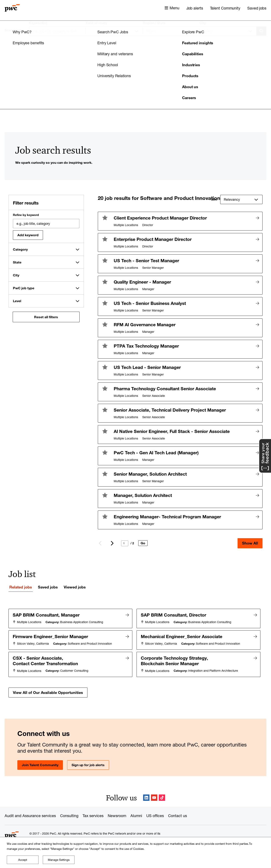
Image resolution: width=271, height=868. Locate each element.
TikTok (162, 796)
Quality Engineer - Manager (142, 282)
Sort (214, 199)
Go (143, 543)
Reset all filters (46, 317)
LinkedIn (146, 796)
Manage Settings (59, 860)
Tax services (93, 814)
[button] (105, 218)
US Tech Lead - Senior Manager (147, 367)
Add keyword (28, 235)
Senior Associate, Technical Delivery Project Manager (170, 410)
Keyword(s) (38, 23)
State (17, 262)
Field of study (96, 23)
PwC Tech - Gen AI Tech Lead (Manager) (156, 453)
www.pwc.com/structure (136, 837)
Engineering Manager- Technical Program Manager (167, 517)
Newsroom (117, 814)
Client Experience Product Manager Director (160, 218)
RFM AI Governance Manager (145, 325)
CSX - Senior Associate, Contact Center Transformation (46, 660)
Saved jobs (257, 8)
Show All (250, 543)
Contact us (178, 814)
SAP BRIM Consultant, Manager (46, 615)
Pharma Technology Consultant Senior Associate (165, 389)
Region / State (154, 23)
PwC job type (24, 288)
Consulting (69, 814)
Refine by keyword (26, 215)
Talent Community (225, 8)
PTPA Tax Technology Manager (146, 346)
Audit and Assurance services (30, 814)
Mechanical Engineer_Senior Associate (182, 636)
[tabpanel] (135, 652)
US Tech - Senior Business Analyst (150, 303)
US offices (155, 814)
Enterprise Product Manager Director (153, 239)
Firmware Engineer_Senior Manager (51, 636)
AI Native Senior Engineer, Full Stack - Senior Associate (172, 431)
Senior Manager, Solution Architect (150, 474)
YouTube (154, 796)
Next (112, 543)
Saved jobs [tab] (48, 587)
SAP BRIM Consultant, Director (174, 615)
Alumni (136, 814)
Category (20, 249)
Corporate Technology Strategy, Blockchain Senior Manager (175, 660)
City (203, 23)
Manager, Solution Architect (143, 495)
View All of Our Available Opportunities (48, 691)
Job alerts (195, 8)
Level (17, 301)
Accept (23, 860)
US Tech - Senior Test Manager (146, 261)
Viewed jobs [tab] (75, 587)
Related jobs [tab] (21, 587)
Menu (174, 8)
